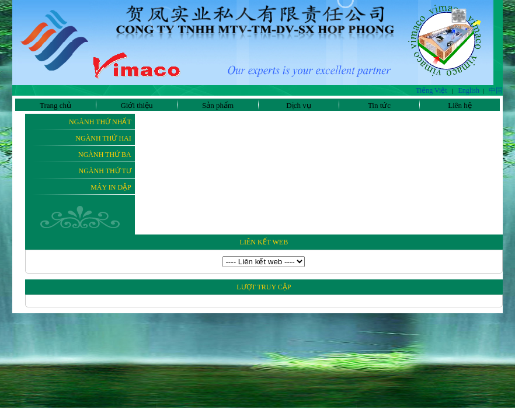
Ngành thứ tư (105, 171)
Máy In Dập (111, 187)
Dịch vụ (298, 105)
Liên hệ (460, 105)
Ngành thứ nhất (100, 122)
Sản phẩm (218, 105)
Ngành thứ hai (103, 138)
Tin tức (379, 105)
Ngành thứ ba (105, 155)
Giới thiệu (136, 105)
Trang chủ (55, 105)
